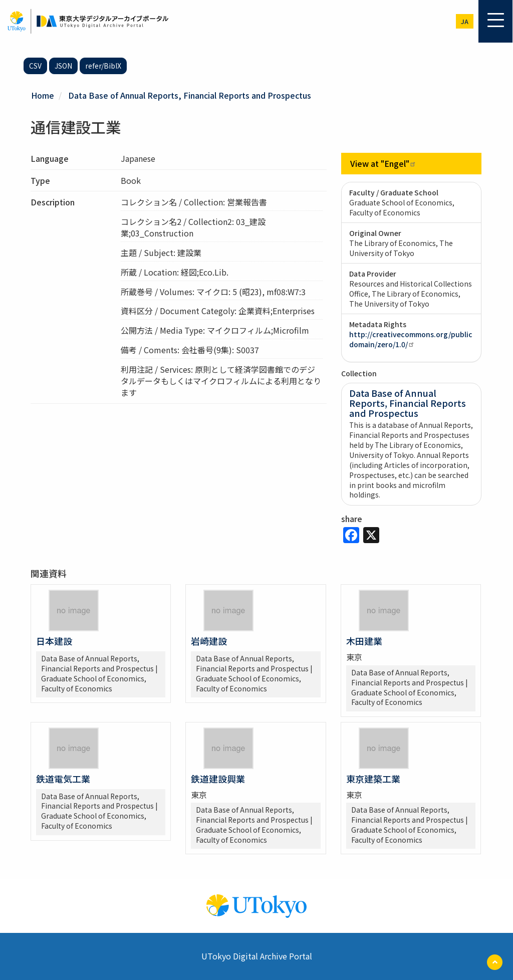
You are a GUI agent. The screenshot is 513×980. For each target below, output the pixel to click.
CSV (35, 66)
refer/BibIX (103, 66)
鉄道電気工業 (63, 779)
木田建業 (364, 641)
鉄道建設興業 (218, 779)
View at (383, 163)
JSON (63, 66)
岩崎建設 (209, 641)
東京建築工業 (373, 779)
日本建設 (54, 641)
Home (43, 95)
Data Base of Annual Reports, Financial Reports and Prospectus (190, 95)
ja (465, 21)
